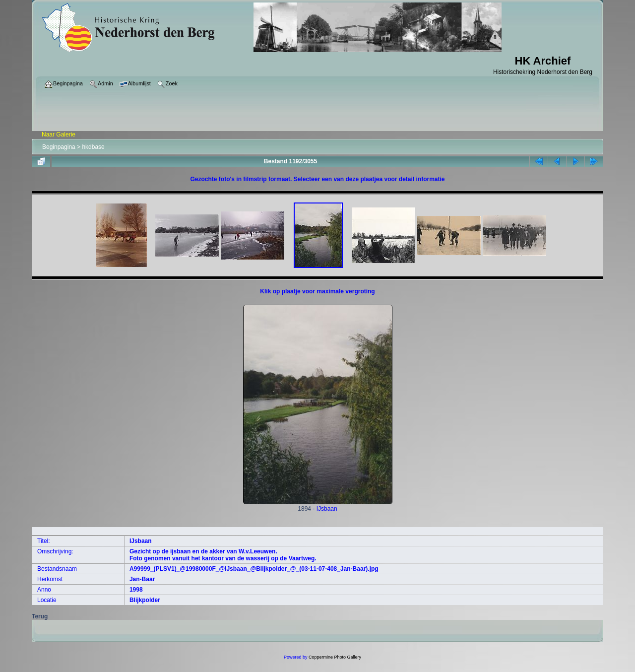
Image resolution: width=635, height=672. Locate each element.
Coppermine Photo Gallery (335, 657)
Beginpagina (59, 147)
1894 (318, 506)
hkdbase (93, 147)
